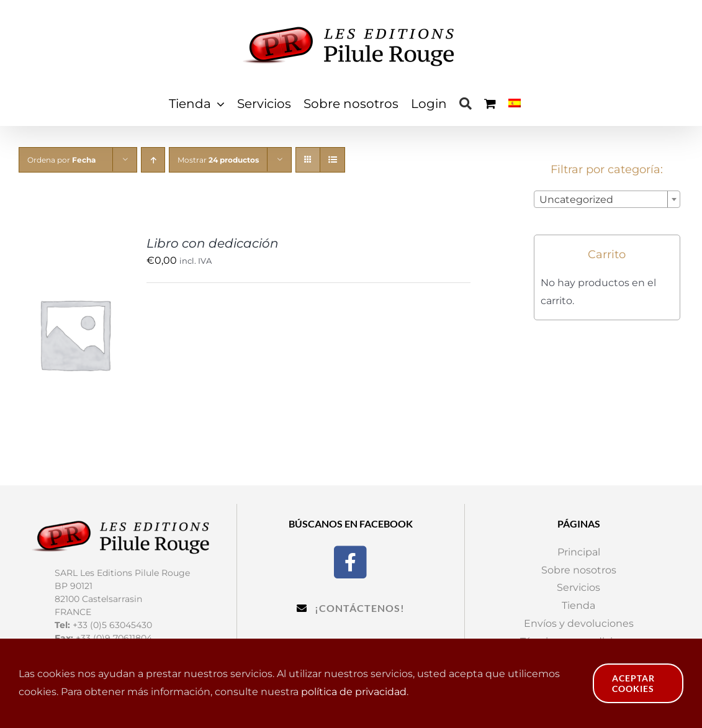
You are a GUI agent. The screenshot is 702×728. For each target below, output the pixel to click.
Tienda (578, 605)
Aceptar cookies (633, 683)
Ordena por (61, 160)
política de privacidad (354, 692)
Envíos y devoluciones (579, 623)
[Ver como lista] (332, 160)
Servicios (578, 587)
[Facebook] (350, 561)
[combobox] (607, 199)
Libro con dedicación (213, 243)
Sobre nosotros (579, 570)
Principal (579, 552)
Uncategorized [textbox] (576, 200)
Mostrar (218, 160)
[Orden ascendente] (153, 160)
